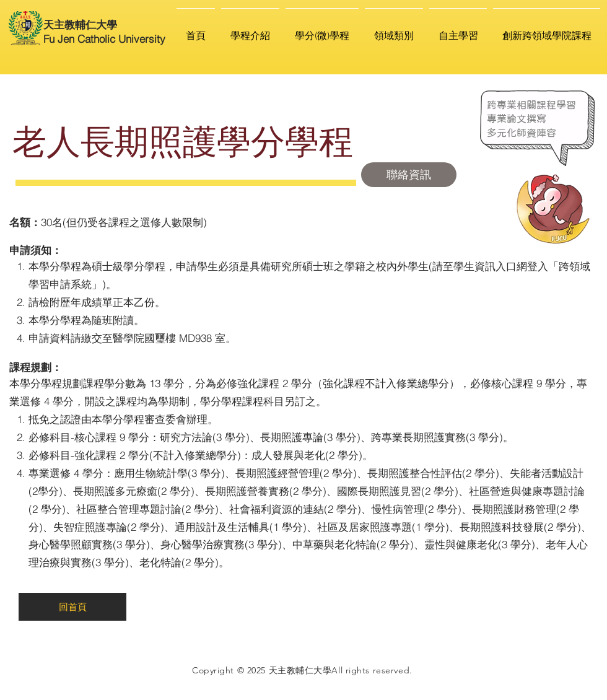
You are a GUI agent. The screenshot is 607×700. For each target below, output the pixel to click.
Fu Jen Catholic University (104, 39)
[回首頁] (72, 607)
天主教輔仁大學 (80, 24)
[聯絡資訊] (409, 175)
